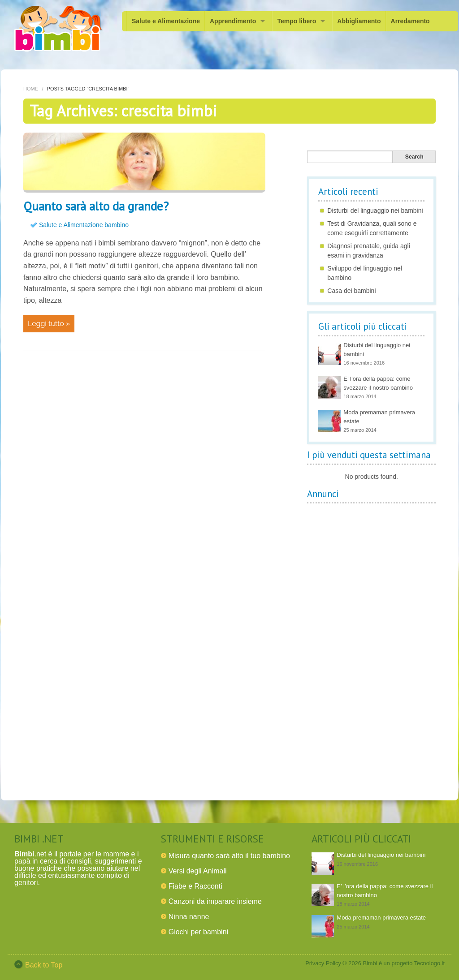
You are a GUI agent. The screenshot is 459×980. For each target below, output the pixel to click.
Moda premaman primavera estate (381, 918)
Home (31, 89)
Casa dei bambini (351, 291)
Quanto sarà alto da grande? (96, 206)
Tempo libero (297, 21)
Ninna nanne (189, 917)
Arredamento (410, 21)
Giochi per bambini (198, 932)
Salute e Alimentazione (166, 21)
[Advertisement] (374, 643)
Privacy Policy (323, 963)
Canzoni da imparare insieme (215, 901)
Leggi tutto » (49, 324)
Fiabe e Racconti (195, 886)
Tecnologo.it (429, 963)
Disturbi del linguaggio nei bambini (375, 211)
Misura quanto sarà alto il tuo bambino (229, 856)
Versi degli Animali (198, 871)
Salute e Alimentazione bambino (84, 225)
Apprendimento (233, 21)
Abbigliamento (359, 21)
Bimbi (370, 963)
